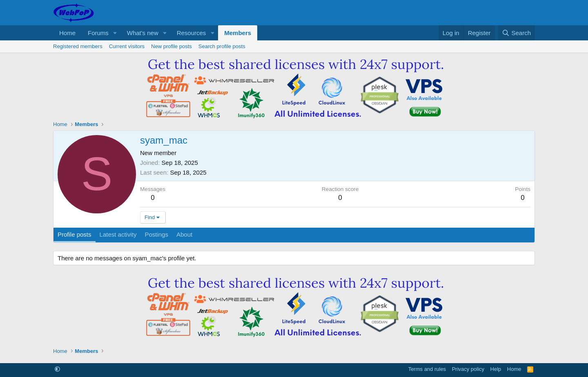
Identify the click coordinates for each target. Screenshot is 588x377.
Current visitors (127, 46)
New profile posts (171, 46)
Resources (192, 33)
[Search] (516, 33)
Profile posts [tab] (75, 234)
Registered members (78, 46)
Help (496, 369)
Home (67, 33)
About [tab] (184, 234)
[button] (115, 33)
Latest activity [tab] (118, 234)
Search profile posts (222, 46)
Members (238, 33)
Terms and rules (427, 369)
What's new (143, 33)
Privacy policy (468, 369)
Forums (98, 33)
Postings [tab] (156, 234)
